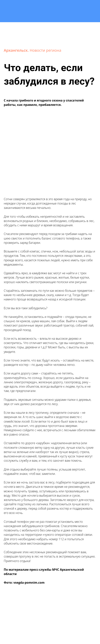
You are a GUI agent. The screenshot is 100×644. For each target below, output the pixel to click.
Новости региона (45, 50)
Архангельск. (17, 50)
